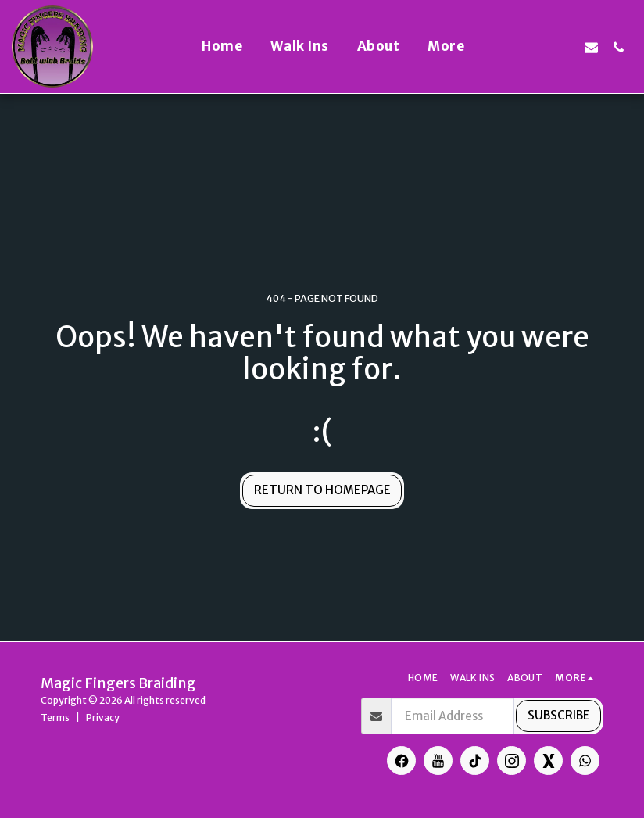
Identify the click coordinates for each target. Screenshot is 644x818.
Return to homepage (322, 490)
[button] (509, 47)
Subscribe (559, 715)
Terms (55, 718)
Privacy (103, 718)
